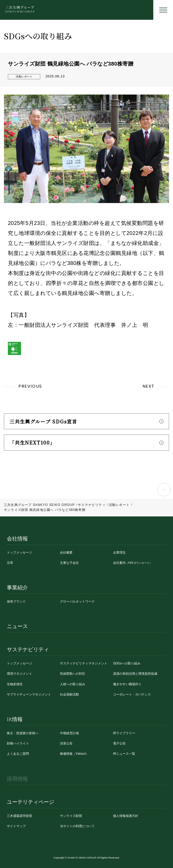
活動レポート (24, 77)
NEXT (149, 386)
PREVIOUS (30, 386)
